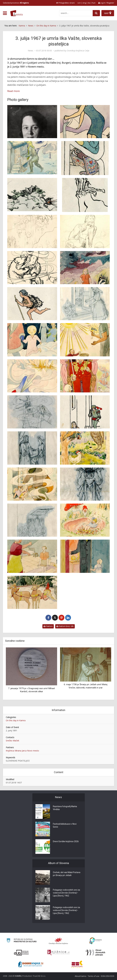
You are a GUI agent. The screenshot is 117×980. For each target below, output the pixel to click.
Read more (13, 91)
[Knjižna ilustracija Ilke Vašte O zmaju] (85, 484)
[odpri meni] (5, 13)
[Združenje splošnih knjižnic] (77, 964)
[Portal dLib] (21, 953)
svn (79, 3)
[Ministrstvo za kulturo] (21, 941)
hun (94, 3)
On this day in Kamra (16, 720)
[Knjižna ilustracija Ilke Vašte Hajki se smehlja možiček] (32, 340)
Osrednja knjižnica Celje (78, 51)
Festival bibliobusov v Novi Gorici (65, 825)
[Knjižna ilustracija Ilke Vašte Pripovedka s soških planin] (32, 520)
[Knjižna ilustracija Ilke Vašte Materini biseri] (85, 412)
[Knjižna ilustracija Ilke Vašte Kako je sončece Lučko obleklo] (32, 376)
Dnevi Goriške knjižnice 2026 (66, 841)
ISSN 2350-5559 (107, 976)
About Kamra (81, 976)
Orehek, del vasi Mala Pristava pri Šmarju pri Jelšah (67, 874)
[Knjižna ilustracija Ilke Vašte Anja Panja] (85, 268)
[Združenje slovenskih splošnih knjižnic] (58, 953)
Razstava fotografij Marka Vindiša (65, 808)
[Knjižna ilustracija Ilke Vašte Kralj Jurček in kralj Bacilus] (85, 376)
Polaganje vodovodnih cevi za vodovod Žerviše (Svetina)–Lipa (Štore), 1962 (66, 893)
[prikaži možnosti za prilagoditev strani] (65, 3)
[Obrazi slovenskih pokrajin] (96, 953)
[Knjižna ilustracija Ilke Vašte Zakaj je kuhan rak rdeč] (32, 592)
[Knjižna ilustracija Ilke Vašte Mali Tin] (32, 412)
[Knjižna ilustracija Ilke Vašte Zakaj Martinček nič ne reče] (32, 556)
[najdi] (96, 13)
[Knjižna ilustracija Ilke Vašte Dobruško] (85, 304)
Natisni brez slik (65, 626)
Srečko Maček (12, 741)
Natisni (48, 626)
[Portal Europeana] (96, 941)
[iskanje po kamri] (76, 13)
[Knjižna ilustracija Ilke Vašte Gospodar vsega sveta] (85, 340)
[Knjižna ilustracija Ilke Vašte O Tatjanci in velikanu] (32, 484)
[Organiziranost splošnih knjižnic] (58, 941)
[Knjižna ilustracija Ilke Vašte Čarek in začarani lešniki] (32, 304)
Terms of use (94, 976)
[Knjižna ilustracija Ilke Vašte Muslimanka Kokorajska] (85, 448)
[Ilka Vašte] (32, 122)
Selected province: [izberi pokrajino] (16, 3)
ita (89, 3)
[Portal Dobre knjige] (31, 964)
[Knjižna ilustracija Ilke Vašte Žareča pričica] (85, 556)
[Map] (108, 13)
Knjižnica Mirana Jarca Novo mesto (22, 751)
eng (84, 3)
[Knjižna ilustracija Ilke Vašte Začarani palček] (85, 520)
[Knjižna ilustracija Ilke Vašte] (85, 122)
